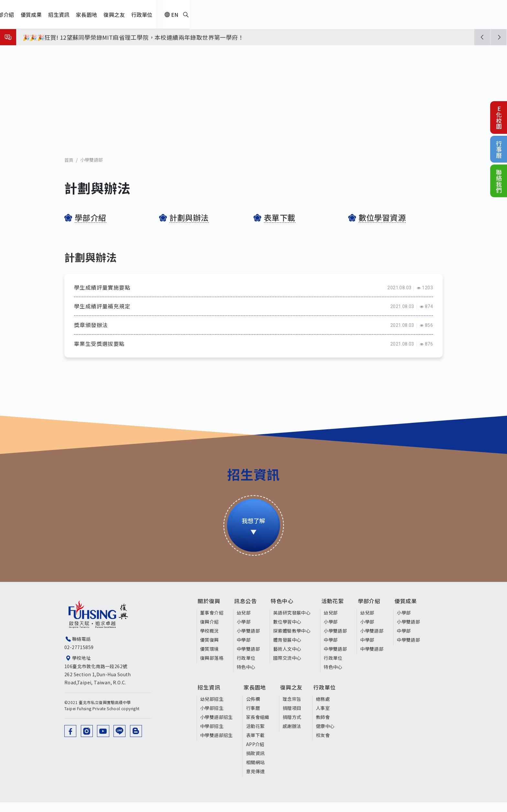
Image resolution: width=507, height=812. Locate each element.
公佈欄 (253, 708)
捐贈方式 (292, 726)
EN (428, 15)
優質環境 (210, 659)
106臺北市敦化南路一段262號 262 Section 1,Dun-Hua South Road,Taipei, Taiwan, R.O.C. (112, 685)
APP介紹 (255, 753)
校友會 (327, 744)
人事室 (327, 717)
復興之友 (295, 698)
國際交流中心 (288, 668)
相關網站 (255, 772)
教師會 (327, 726)
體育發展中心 (288, 650)
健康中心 (329, 735)
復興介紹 (210, 632)
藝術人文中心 (288, 659)
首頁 (69, 168)
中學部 (244, 650)
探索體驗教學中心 (293, 641)
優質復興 (210, 650)
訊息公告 (249, 613)
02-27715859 (79, 658)
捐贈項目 (292, 717)
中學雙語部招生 (216, 744)
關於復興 (212, 613)
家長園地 (258, 698)
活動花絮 (337, 613)
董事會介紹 (212, 623)
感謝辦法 (292, 735)
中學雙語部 (249, 659)
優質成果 (411, 613)
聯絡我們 (499, 181)
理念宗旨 (292, 708)
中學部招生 (212, 735)
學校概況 (210, 641)
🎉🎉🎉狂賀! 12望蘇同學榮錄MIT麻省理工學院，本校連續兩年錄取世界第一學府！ (133, 37)
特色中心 (247, 677)
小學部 (244, 632)
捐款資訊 (255, 763)
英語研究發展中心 (293, 623)
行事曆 (499, 149)
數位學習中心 (288, 632)
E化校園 (499, 118)
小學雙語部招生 (216, 726)
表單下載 (255, 744)
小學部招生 (212, 717)
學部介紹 (374, 613)
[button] (482, 37)
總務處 (327, 708)
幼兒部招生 (212, 708)
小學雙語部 (92, 168)
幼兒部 (244, 623)
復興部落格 (212, 668)
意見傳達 (255, 781)
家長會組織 (258, 726)
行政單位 (247, 668)
